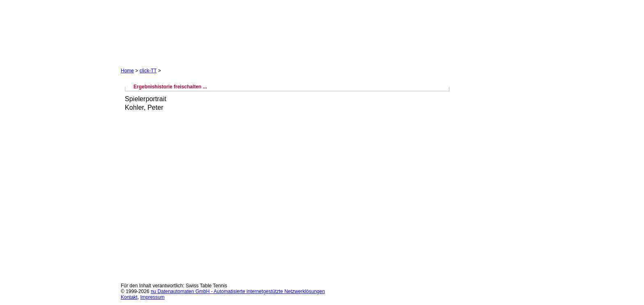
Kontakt (129, 297)
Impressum (152, 297)
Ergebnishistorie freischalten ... (170, 87)
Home (127, 71)
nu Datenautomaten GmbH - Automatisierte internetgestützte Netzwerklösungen (238, 291)
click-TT (148, 71)
